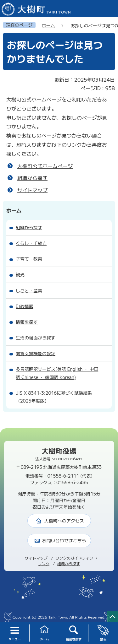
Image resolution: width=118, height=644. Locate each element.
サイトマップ (32, 190)
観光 (103, 633)
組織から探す (32, 178)
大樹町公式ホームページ (45, 166)
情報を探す (74, 633)
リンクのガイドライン (74, 558)
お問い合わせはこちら (64, 540)
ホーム (44, 633)
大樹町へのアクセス (64, 521)
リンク (44, 563)
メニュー (15, 633)
